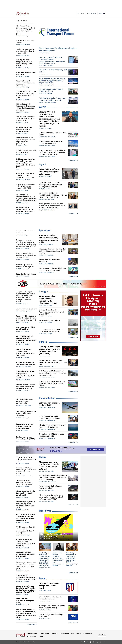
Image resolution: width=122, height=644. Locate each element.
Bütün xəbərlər (73, 160)
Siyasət (43, 164)
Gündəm (43, 342)
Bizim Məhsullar (64, 634)
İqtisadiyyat (45, 231)
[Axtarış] (78, 13)
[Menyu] (102, 13)
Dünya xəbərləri (47, 398)
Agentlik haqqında (32, 634)
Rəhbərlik (55, 634)
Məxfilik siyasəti (32, 636)
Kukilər (41, 636)
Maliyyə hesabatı (45, 634)
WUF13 (43, 107)
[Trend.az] (22, 13)
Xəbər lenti (22, 20)
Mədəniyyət (45, 511)
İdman (42, 579)
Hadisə (42, 457)
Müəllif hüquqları (76, 634)
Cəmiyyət (44, 292)
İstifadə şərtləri (88, 634)
